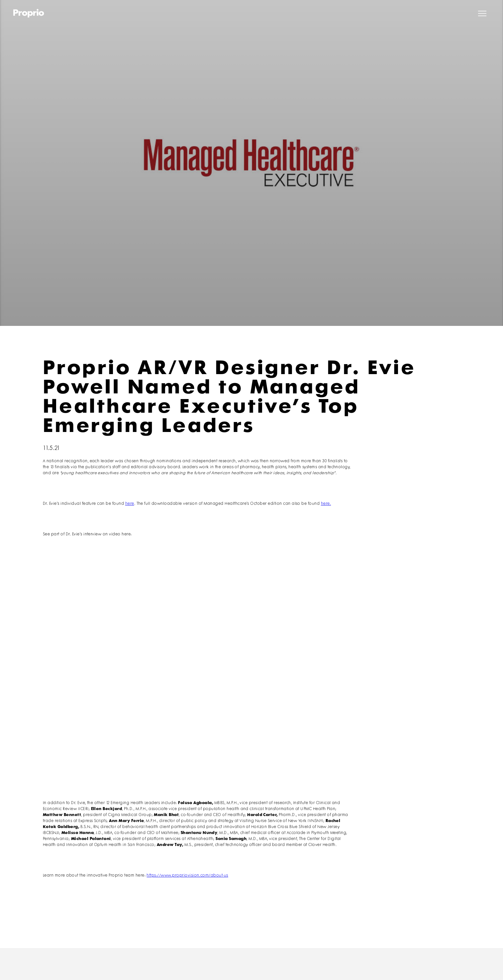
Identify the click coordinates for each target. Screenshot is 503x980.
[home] (29, 13)
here (130, 504)
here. (326, 504)
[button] (482, 13)
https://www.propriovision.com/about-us (187, 875)
